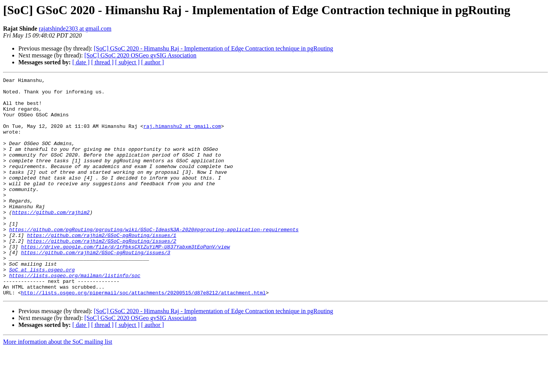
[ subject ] (127, 62)
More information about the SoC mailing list (58, 385)
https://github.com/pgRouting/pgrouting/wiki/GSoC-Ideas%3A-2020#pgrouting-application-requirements (154, 260)
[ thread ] (102, 62)
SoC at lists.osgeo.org (42, 309)
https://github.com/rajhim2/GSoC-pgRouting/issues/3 (96, 288)
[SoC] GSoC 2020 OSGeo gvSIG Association (140, 55)
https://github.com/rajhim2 (51, 240)
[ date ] (81, 62)
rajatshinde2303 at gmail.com (75, 29)
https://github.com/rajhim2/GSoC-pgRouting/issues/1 (101, 267)
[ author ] (153, 62)
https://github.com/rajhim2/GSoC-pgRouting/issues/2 (101, 274)
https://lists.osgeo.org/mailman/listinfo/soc (75, 315)
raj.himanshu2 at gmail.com (182, 136)
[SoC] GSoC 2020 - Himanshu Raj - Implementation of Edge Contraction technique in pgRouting (213, 48)
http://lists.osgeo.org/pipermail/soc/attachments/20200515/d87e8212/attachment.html (143, 336)
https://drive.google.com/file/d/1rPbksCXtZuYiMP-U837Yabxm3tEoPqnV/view (126, 281)
